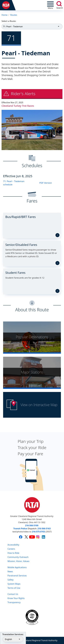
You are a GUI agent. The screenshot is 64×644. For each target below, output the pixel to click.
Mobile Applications (17, 567)
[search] (59, 4)
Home (5, 15)
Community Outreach (18, 557)
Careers (11, 549)
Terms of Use (14, 588)
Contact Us (13, 594)
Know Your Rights (16, 598)
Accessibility (13, 545)
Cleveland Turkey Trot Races (18, 106)
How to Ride (13, 553)
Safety (10, 580)
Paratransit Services (17, 576)
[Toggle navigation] (50, 5)
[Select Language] (13, 639)
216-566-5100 (32, 525)
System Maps (14, 584)
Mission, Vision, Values (18, 561)
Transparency (14, 602)
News (10, 571)
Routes (14, 15)
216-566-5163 (44, 529)
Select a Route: (9, 21)
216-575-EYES (38, 532)
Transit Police (20, 529)
